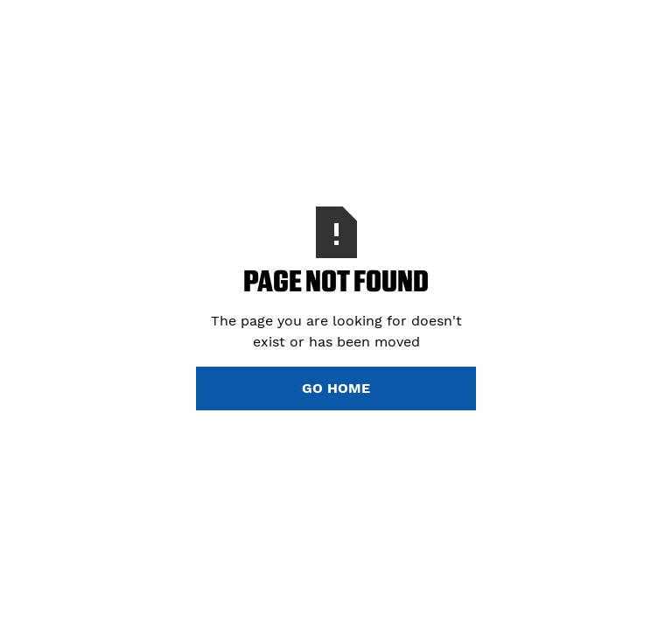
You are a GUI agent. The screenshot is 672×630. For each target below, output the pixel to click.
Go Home (336, 388)
